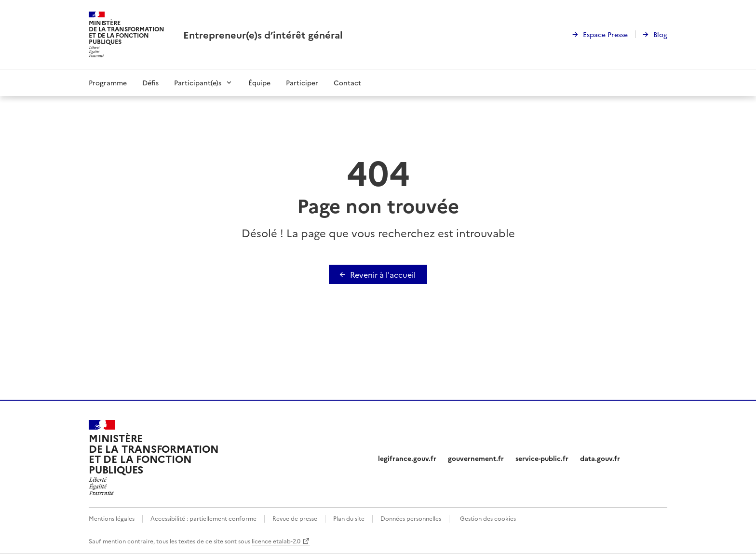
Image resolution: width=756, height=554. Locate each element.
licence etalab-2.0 (276, 541)
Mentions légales (112, 518)
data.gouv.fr (600, 458)
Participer (302, 82)
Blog (660, 34)
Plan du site (349, 518)
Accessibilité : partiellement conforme (203, 518)
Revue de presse (295, 518)
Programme (108, 82)
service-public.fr (542, 458)
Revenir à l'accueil (383, 274)
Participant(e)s (198, 82)
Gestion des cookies (488, 518)
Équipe (259, 82)
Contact (347, 82)
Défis (150, 82)
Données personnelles (411, 518)
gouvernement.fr (476, 458)
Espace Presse (605, 34)
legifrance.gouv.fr (407, 458)
